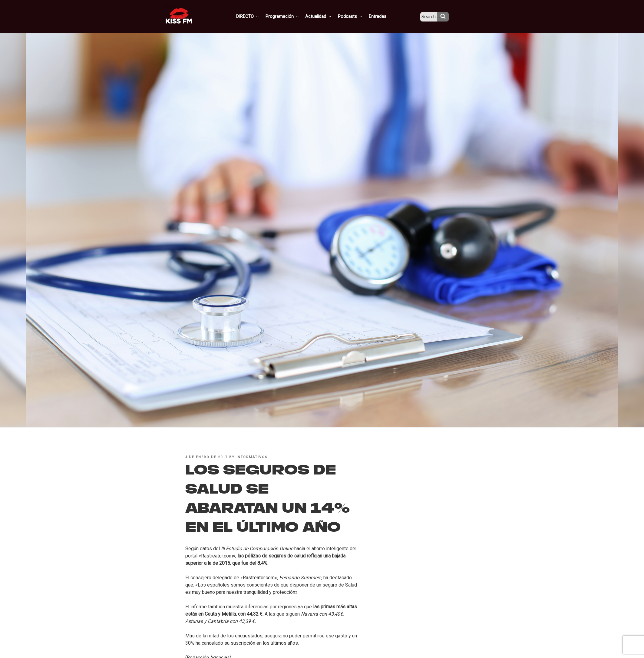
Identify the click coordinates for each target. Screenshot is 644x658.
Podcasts (356, 16)
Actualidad (326, 16)
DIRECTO (257, 16)
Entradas (382, 16)
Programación (291, 16)
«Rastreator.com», (217, 556)
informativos (252, 457)
